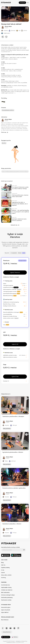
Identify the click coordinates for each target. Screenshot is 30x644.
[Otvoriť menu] (28, 3)
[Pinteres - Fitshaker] (18, 628)
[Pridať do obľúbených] (6, 37)
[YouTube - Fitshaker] (10, 628)
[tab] (22, 253)
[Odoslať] (24, 550)
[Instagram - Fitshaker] (7, 628)
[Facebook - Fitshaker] (3, 628)
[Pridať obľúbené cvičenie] (10, 185)
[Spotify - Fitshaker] (14, 628)
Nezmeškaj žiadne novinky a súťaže (10, 547)
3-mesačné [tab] (14, 253)
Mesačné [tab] (7, 253)
